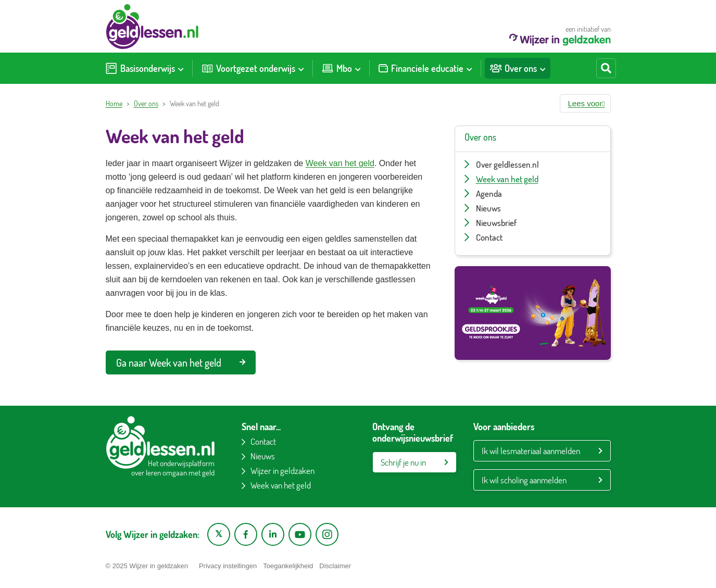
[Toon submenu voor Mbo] (358, 68)
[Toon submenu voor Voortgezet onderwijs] (301, 68)
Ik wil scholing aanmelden (524, 480)
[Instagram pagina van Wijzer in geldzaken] (327, 534)
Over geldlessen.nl (507, 164)
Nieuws (488, 208)
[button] (585, 103)
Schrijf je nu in (403, 462)
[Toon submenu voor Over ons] (543, 68)
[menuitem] (145, 68)
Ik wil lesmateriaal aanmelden (531, 451)
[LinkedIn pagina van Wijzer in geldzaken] (273, 534)
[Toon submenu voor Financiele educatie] (469, 68)
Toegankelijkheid (288, 566)
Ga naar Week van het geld (181, 362)
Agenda (489, 193)
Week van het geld (340, 163)
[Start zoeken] (606, 68)
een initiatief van (560, 35)
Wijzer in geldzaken (282, 471)
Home (114, 103)
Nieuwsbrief (496, 223)
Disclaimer (335, 566)
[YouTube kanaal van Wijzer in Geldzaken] (300, 534)
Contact (489, 237)
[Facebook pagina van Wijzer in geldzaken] (246, 534)
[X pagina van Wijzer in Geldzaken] (219, 534)
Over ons (146, 103)
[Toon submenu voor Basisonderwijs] (181, 68)
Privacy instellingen (228, 566)
